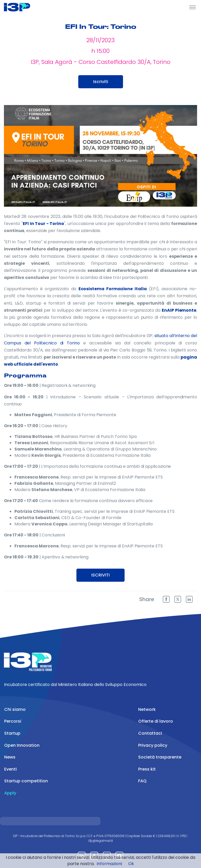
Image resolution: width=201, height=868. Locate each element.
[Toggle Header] (192, 7)
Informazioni (109, 864)
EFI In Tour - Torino (43, 224)
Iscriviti (101, 82)
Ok (131, 864)
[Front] (24, 7)
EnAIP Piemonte (179, 310)
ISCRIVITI (100, 575)
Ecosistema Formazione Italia (113, 289)
